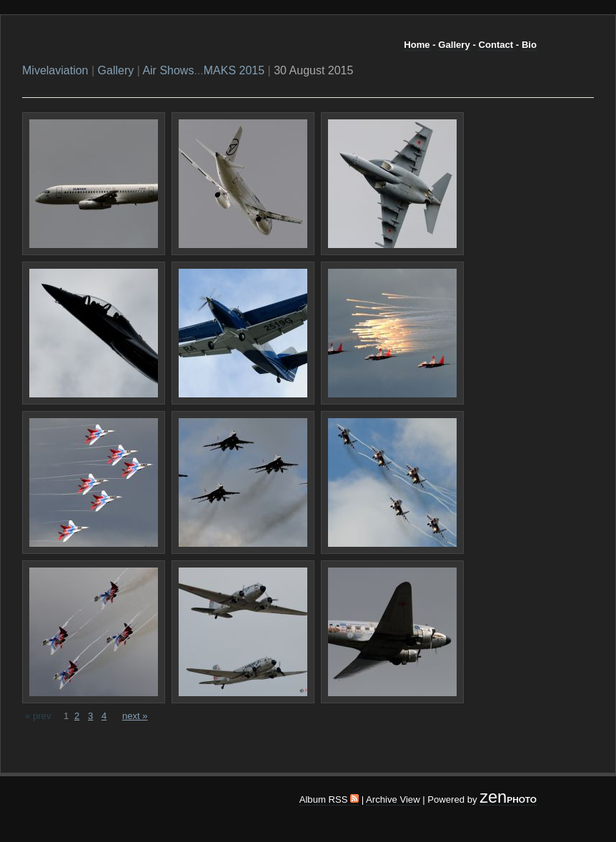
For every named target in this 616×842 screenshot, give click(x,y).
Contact (496, 45)
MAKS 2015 (234, 70)
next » (135, 716)
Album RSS (329, 799)
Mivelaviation (55, 70)
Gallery (454, 45)
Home (417, 45)
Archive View (393, 799)
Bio (529, 45)
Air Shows (168, 70)
